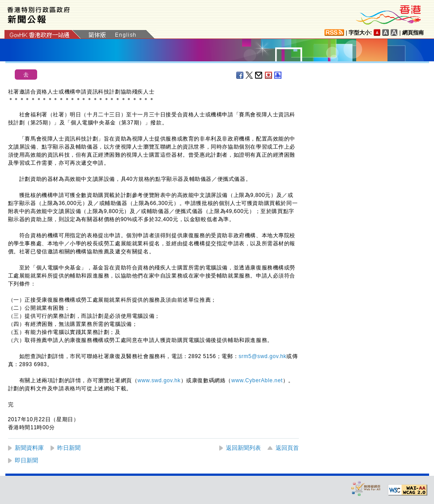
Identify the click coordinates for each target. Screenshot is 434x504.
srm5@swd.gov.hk (262, 356)
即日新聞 (26, 460)
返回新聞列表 (243, 448)
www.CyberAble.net (257, 380)
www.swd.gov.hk (159, 380)
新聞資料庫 (29, 448)
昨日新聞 (69, 448)
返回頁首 (287, 448)
